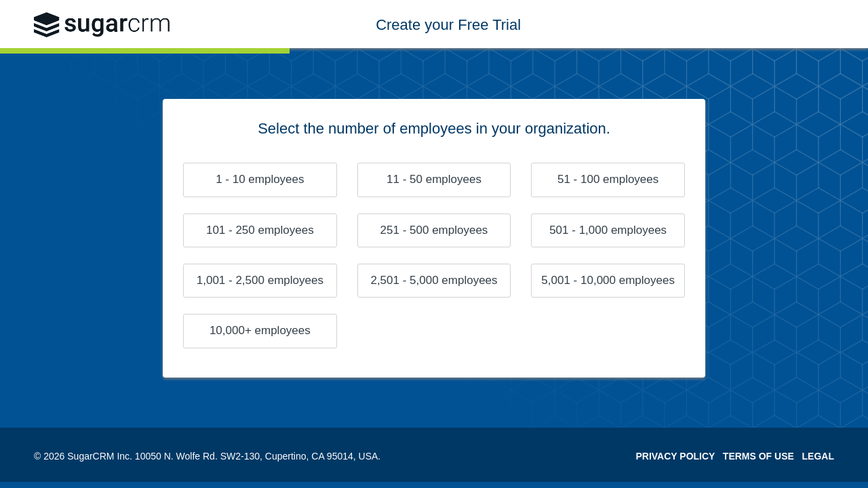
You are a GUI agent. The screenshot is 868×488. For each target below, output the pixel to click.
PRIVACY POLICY (675, 456)
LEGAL (818, 456)
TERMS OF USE (758, 456)
